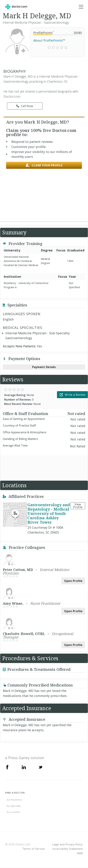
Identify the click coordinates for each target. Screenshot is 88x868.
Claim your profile (44, 165)
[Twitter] (40, 767)
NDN (80, 853)
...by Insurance (14, 800)
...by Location (13, 812)
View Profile (78, 506)
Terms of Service (34, 849)
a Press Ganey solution (25, 758)
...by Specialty (13, 806)
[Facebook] (7, 767)
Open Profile (73, 581)
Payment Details (44, 367)
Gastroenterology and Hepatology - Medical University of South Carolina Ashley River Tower (49, 513)
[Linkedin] (24, 767)
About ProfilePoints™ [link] (49, 40)
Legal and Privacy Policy (68, 844)
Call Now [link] (25, 106)
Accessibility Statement (68, 849)
